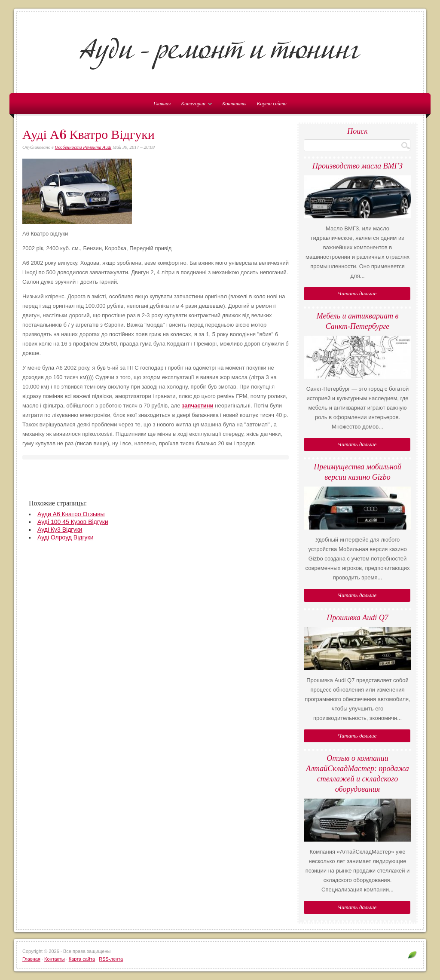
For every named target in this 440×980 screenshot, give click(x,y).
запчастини (198, 406)
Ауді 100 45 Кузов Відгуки (73, 522)
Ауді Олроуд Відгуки (65, 537)
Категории (194, 105)
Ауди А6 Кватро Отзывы (71, 514)
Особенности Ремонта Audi (83, 147)
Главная (31, 959)
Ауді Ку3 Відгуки (60, 530)
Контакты (234, 104)
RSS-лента (111, 959)
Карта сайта (272, 104)
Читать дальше (357, 293)
